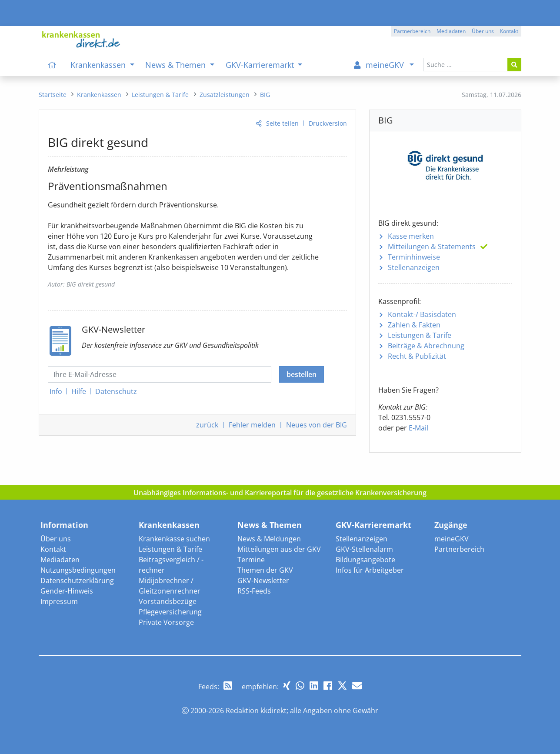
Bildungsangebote (365, 560)
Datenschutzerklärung (77, 581)
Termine (251, 560)
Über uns (56, 539)
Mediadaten (60, 560)
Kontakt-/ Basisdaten (422, 314)
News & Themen (270, 525)
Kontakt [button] (509, 31)
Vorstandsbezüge (168, 601)
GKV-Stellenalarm (364, 549)
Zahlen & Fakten (414, 325)
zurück (207, 425)
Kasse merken (411, 236)
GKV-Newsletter (263, 581)
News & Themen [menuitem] (177, 65)
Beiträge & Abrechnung (426, 346)
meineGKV (452, 539)
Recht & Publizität (417, 356)
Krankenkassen (169, 525)
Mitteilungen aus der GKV (279, 549)
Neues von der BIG (317, 425)
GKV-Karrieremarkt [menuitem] (261, 65)
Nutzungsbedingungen (78, 570)
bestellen (302, 374)
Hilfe (79, 391)
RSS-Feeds (254, 591)
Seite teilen (282, 123)
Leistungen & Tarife (420, 335)
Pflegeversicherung (170, 612)
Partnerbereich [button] (412, 31)
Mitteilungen (432, 247)
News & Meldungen (269, 539)
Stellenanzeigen (414, 267)
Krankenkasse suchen (174, 539)
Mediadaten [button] (451, 31)
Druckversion (328, 123)
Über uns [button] (483, 31)
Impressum (59, 601)
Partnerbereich (459, 549)
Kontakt (53, 549)
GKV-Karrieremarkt (373, 525)
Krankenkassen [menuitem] (99, 65)
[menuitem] (52, 65)
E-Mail (418, 428)
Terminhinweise (414, 257)
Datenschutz (116, 391)
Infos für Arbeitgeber (370, 570)
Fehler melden (252, 425)
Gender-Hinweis (67, 591)
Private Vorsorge (166, 622)
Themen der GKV (265, 570)
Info (56, 391)
